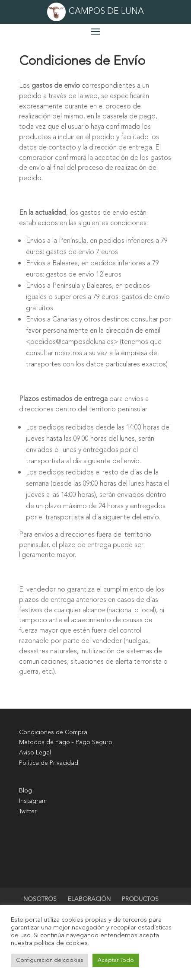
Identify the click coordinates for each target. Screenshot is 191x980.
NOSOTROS (40, 899)
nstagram (33, 801)
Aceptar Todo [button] (116, 960)
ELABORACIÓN (89, 899)
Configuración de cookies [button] (49, 960)
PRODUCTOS (140, 899)
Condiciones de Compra (53, 732)
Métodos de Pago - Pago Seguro (66, 742)
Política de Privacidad (49, 763)
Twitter (28, 811)
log (27, 791)
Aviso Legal (35, 752)
